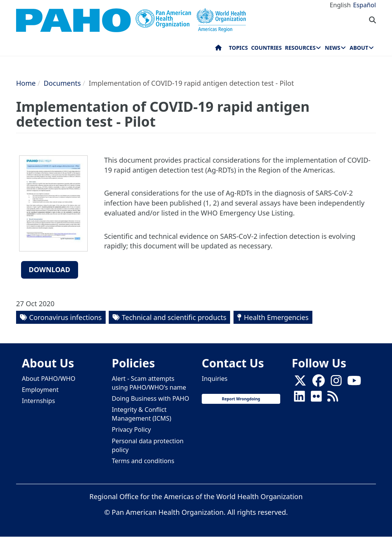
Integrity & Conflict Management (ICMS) (141, 414)
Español (364, 5)
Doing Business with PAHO (150, 398)
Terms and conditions (143, 461)
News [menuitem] (333, 48)
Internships (38, 401)
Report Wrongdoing (241, 399)
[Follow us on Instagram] (336, 383)
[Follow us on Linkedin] (299, 398)
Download (50, 269)
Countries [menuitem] (266, 48)
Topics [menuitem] (238, 48)
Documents (62, 83)
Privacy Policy (131, 429)
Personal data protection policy (148, 445)
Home (26, 83)
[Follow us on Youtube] (354, 383)
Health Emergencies (276, 317)
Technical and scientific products (174, 317)
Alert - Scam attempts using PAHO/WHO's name (149, 383)
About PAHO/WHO (49, 379)
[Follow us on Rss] (333, 398)
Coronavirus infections (65, 317)
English (340, 5)
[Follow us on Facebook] (318, 383)
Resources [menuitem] (300, 48)
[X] (300, 383)
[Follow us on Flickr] (316, 398)
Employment (40, 390)
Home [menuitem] (218, 49)
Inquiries (215, 379)
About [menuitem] (359, 48)
